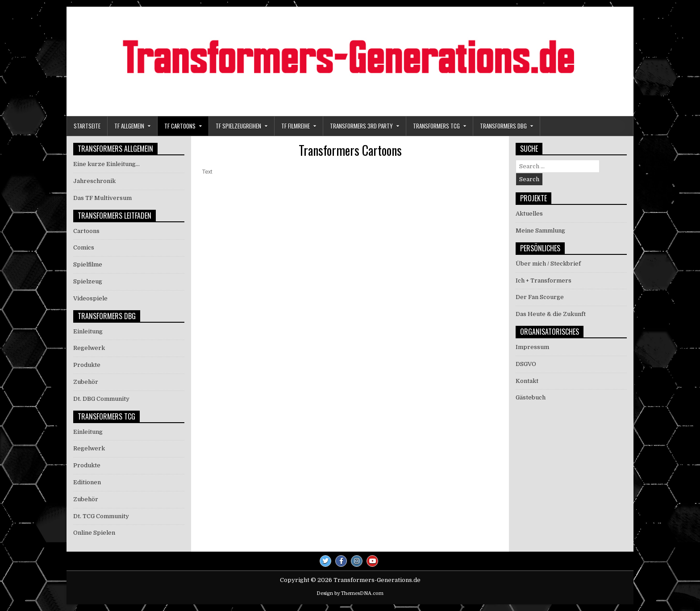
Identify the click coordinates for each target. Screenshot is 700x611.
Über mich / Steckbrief (548, 264)
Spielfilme (88, 264)
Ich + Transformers (544, 281)
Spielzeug (88, 281)
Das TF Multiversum (102, 198)
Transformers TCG (436, 126)
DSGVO (526, 364)
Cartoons (86, 231)
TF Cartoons (180, 126)
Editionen (87, 482)
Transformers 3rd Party (361, 126)
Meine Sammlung (540, 231)
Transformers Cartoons (350, 150)
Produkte (87, 365)
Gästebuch (531, 397)
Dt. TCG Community (101, 516)
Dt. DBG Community (101, 399)
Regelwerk (89, 348)
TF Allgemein (129, 126)
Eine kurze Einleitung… (106, 164)
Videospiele (90, 298)
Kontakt (527, 381)
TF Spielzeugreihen (238, 126)
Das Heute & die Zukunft (551, 314)
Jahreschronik (94, 181)
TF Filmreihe (296, 126)
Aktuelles (529, 214)
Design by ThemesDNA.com (350, 593)
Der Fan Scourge (540, 297)
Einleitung (88, 331)
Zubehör (86, 382)
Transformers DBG (503, 126)
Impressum (532, 347)
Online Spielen (94, 533)
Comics (84, 247)
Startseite (87, 126)
